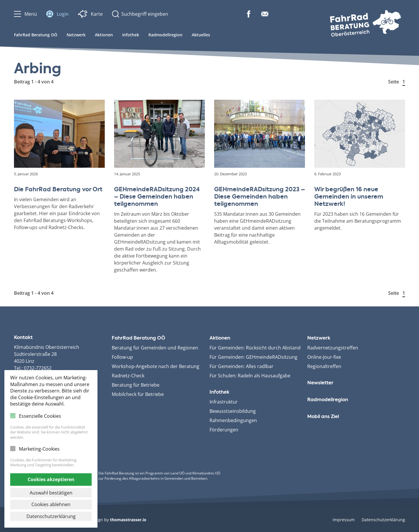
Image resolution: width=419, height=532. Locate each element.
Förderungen (224, 430)
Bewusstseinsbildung (233, 411)
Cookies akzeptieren (51, 479)
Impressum (344, 520)
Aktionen (104, 35)
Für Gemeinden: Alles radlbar (242, 366)
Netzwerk (76, 35)
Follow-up (122, 357)
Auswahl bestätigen (51, 493)
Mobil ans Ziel (323, 417)
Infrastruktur (224, 402)
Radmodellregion (165, 35)
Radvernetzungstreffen (333, 348)
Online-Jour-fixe (324, 357)
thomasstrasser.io (128, 520)
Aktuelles (201, 35)
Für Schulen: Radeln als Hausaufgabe (250, 376)
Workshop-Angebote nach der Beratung (156, 366)
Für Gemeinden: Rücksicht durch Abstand (255, 348)
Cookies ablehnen (51, 504)
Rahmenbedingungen (233, 420)
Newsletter (320, 383)
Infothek (131, 35)
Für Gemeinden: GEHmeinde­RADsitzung (253, 357)
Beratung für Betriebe (136, 385)
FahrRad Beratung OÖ (36, 35)
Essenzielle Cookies (40, 416)
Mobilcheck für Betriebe (138, 394)
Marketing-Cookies (39, 449)
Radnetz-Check (128, 376)
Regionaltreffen (324, 366)
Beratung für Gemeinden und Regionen (155, 348)
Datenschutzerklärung (383, 520)
